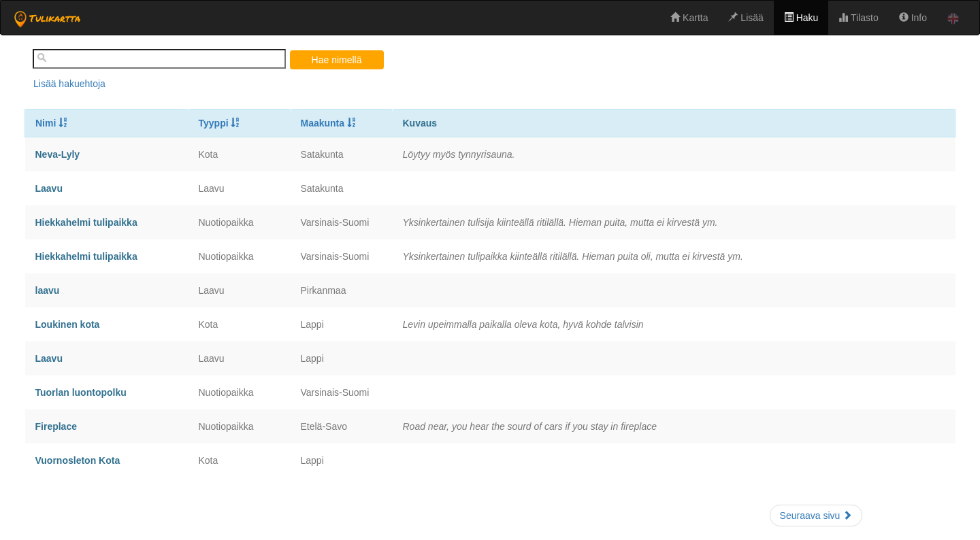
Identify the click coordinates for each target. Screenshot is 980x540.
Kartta (689, 18)
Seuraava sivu (816, 516)
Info (913, 18)
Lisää (746, 18)
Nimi (52, 123)
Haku (801, 18)
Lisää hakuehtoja (69, 84)
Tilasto (858, 18)
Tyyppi (220, 123)
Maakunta (329, 123)
